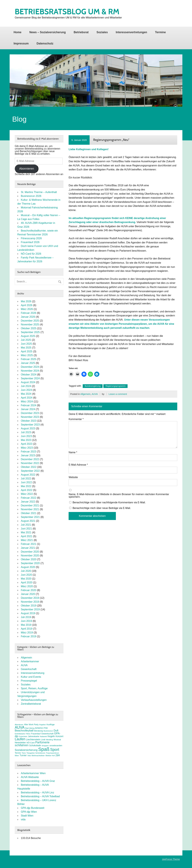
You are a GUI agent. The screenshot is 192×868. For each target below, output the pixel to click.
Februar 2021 (29, 544)
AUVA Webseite (30, 777)
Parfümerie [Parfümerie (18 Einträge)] (42, 742)
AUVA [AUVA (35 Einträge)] (20, 727)
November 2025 (30, 324)
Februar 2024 (29, 405)
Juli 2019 (26, 617)
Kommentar (76, 419)
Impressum (21, 43)
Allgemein (85, 394)
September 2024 (30, 378)
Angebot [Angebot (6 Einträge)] (42, 725)
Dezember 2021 (30, 505)
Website (73, 477)
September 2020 (30, 563)
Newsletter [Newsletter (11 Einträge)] (20, 743)
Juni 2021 (26, 529)
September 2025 (30, 332)
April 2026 (27, 305)
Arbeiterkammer (30, 661)
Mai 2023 (26, 440)
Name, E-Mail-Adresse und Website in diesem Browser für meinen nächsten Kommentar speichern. (119, 496)
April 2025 (27, 351)
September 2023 (30, 425)
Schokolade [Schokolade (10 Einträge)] (35, 745)
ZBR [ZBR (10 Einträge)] (58, 755)
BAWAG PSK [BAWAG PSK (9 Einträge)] (42, 728)
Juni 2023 (26, 436)
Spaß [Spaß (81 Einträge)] (44, 749)
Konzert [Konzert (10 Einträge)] (59, 736)
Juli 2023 (26, 432)
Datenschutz (45, 43)
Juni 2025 (26, 344)
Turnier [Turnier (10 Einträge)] (23, 755)
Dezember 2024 (30, 367)
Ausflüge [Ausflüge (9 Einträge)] (50, 724)
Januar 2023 (28, 455)
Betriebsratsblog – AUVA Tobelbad (40, 796)
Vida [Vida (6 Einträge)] (29, 756)
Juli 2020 (26, 571)
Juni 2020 (26, 575)
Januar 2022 (28, 502)
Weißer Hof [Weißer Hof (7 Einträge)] (50, 756)
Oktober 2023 (29, 421)
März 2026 (27, 309)
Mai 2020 (26, 579)
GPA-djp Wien (29, 812)
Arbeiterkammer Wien (33, 773)
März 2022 (27, 494)
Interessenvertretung (33, 673)
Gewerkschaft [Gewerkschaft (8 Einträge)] (47, 734)
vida (23, 819)
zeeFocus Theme (171, 859)
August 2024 (28, 382)
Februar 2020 (29, 590)
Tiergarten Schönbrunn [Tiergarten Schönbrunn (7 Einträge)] (36, 753)
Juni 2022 (26, 482)
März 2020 (27, 586)
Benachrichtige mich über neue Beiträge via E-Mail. (102, 508)
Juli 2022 (26, 479)
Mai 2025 (26, 348)
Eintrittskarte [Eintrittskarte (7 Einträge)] (20, 734)
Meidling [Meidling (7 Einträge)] (49, 740)
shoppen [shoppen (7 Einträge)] (45, 746)
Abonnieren (27, 169)
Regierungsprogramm (115, 386)
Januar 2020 (28, 594)
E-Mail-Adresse (78, 465)
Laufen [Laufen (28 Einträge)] (20, 739)
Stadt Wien (27, 816)
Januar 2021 (28, 548)
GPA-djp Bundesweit (33, 808)
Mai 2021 (26, 532)
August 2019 (28, 613)
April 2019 (27, 629)
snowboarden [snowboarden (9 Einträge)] (56, 746)
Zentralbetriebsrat (31, 704)
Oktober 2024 (29, 375)
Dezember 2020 (30, 552)
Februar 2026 (29, 313)
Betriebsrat (81, 32)
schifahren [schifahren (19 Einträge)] (22, 745)
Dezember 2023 (30, 413)
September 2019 (30, 609)
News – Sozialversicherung (48, 32)
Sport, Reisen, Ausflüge (34, 688)
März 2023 (27, 448)
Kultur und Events (31, 677)
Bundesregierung (93, 386)
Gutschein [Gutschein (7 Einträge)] (23, 736)
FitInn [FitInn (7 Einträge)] (28, 734)
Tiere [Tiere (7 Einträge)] (24, 753)
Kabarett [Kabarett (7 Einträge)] (43, 736)
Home (18, 32)
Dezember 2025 (30, 321)
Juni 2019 (26, 621)
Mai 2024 (26, 394)
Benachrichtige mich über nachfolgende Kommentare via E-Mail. (109, 502)
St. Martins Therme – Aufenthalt (39, 192)
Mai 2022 (26, 486)
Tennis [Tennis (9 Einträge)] (18, 753)
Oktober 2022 (29, 467)
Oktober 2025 (29, 328)
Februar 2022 (29, 498)
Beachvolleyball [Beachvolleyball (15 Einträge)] (24, 731)
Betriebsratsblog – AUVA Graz (38, 781)
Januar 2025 (28, 363)
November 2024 (30, 371)
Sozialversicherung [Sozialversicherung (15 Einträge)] (26, 750)
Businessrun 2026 (31, 196)
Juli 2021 (26, 525)
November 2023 (30, 417)
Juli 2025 (26, 340)
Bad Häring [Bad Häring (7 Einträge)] (30, 728)
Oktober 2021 (29, 513)
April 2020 (27, 582)
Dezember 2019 (30, 598)
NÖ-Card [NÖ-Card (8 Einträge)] (31, 743)
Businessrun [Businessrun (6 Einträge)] (48, 731)
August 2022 (28, 475)
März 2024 (27, 402)
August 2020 (28, 567)
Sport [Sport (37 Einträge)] (55, 750)
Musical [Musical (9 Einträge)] (57, 740)
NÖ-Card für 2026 (31, 254)
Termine (160, 32)
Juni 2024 (26, 390)
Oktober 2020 (29, 559)
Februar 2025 (29, 359)
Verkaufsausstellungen (34, 700)
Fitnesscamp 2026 (31, 238)
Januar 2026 (28, 317)
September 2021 (30, 517)
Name (73, 452)
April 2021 (27, 536)
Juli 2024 (26, 386)
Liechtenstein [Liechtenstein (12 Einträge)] (33, 739)
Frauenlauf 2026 (30, 242)
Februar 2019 (29, 636)
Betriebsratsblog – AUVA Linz (38, 793)
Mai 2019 (26, 625)
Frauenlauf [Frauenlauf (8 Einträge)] (36, 734)
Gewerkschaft (29, 669)
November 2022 (30, 463)
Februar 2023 (29, 452)
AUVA (95, 394)
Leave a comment (118, 394)
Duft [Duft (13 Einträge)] (56, 731)
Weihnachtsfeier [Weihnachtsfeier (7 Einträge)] (38, 756)
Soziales (102, 32)
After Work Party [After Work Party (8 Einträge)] (31, 725)
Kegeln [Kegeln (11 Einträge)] (51, 736)
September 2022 (30, 471)
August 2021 (28, 521)
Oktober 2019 (29, 606)
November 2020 (30, 556)
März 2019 (27, 633)
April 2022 (27, 490)
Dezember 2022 (30, 459)
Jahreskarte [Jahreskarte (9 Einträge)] (34, 736)
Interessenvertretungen (131, 32)
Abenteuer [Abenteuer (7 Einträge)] (19, 725)
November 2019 (30, 602)
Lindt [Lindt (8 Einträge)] (43, 740)
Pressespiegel (29, 681)
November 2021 (30, 509)
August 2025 (28, 336)
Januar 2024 (28, 409)
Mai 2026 (26, 301)
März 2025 (27, 355)
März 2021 (27, 540)
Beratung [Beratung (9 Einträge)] (38, 731)
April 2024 (27, 398)
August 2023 (28, 428)
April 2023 (27, 444)
